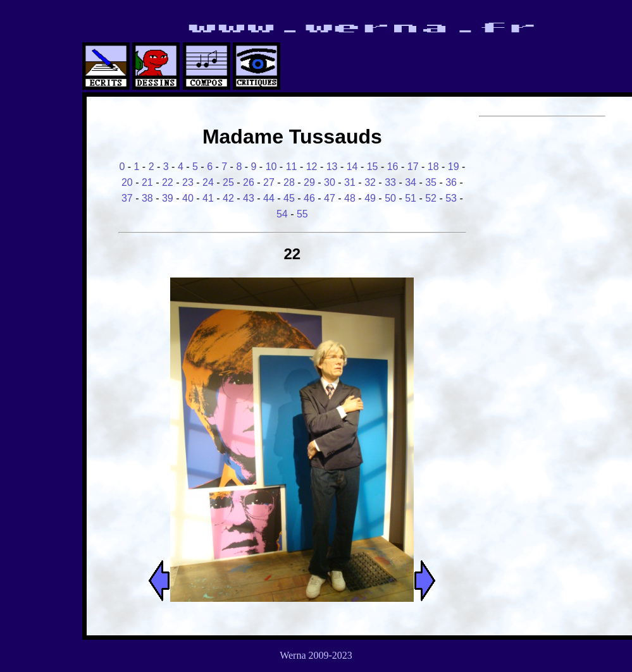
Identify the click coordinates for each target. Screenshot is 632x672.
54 (282, 214)
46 (309, 198)
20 (127, 182)
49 (370, 198)
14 (352, 167)
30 (330, 182)
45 (289, 198)
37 (127, 198)
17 (413, 167)
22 (168, 182)
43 (249, 198)
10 (271, 167)
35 (431, 182)
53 (451, 198)
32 (370, 182)
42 (228, 198)
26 (249, 182)
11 (292, 167)
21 (147, 182)
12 (312, 167)
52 (431, 198)
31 (350, 182)
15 (373, 167)
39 (168, 198)
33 (390, 182)
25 (228, 182)
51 (411, 198)
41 (208, 198)
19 (454, 167)
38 (147, 198)
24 (208, 182)
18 (433, 167)
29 (309, 182)
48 (350, 198)
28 (289, 182)
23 (188, 182)
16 (393, 167)
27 (269, 182)
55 (302, 214)
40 (188, 198)
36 (451, 182)
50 (390, 198)
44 (269, 198)
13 (332, 167)
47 (330, 198)
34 (411, 182)
